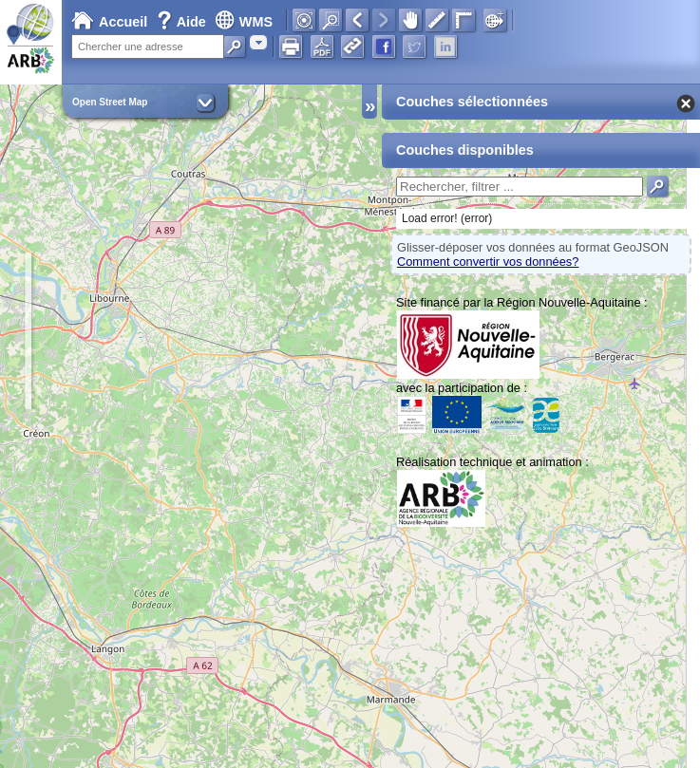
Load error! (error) (447, 218)
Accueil (109, 22)
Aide (183, 22)
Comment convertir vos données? (488, 262)
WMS (244, 22)
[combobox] (258, 42)
